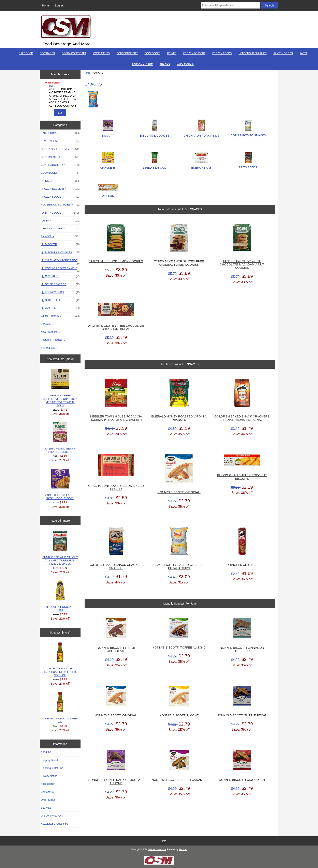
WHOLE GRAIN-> (61, 316)
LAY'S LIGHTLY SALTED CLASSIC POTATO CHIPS (179, 566)
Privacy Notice (49, 776)
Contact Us (47, 792)
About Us (46, 752)
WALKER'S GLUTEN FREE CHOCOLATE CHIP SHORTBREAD (116, 327)
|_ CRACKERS (61, 276)
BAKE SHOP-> (61, 133)
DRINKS (172, 53)
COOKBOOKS (152, 53)
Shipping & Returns (52, 768)
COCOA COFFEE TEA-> (61, 149)
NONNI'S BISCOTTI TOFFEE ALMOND (179, 648)
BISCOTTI (108, 134)
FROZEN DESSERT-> (61, 189)
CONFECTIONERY (127, 53)
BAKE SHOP (26, 53)
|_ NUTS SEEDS (61, 300)
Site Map (46, 808)
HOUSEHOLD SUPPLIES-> (61, 205)
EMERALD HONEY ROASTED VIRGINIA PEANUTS (179, 418)
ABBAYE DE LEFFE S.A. (61, 99)
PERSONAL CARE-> (61, 229)
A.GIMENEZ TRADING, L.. (61, 92)
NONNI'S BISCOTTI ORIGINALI (179, 492)
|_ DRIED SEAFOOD (61, 284)
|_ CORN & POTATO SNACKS (61, 269)
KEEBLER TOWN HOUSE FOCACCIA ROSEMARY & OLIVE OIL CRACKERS (116, 418)
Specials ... (47, 324)
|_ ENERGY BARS (61, 292)
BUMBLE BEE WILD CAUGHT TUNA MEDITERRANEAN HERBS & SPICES (60, 548)
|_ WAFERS (61, 308)
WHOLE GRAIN (185, 64)
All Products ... (49, 348)
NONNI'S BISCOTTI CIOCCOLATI (242, 780)
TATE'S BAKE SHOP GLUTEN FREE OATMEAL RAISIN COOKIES (179, 263)
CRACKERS (108, 166)
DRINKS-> (61, 181)
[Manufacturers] (60, 94)
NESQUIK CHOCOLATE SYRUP (60, 596)
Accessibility (48, 784)
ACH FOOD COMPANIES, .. (61, 106)
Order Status (48, 800)
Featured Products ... (53, 340)
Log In (59, 5)
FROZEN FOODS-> (61, 197)
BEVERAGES (47, 53)
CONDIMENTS (102, 53)
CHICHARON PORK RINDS (201, 134)
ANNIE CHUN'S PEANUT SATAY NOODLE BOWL (60, 484)
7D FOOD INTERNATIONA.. (61, 89)
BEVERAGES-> (61, 141)
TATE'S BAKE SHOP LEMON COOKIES (116, 261)
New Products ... (50, 332)
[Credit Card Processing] (159, 864)
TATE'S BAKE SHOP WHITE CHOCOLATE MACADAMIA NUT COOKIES (242, 264)
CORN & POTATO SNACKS (248, 134)
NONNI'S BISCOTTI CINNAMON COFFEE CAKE (242, 649)
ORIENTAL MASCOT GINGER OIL (60, 707)
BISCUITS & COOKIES (155, 134)
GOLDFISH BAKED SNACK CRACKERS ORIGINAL (116, 566)
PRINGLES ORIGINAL (242, 565)
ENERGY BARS (201, 166)
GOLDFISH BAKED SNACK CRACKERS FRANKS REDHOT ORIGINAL (242, 418)
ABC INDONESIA (61, 102)
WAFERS (108, 194)
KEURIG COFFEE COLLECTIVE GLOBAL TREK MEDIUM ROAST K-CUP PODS (60, 388)
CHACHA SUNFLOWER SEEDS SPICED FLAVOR (116, 487)
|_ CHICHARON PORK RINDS (61, 261)
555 (61, 86)
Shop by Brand (49, 760)
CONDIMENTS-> (61, 157)
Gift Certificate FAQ (52, 816)
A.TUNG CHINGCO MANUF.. (61, 96)
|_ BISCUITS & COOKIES (61, 253)
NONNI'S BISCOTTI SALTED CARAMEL (179, 780)
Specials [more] (60, 633)
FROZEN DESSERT (194, 53)
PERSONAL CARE (142, 64)
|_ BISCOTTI (61, 244)
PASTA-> (61, 221)
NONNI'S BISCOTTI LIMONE (179, 715)
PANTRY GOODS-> (61, 213)
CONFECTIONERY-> (61, 165)
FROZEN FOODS (222, 53)
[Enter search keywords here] (231, 5)
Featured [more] (60, 521)
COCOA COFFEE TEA (74, 53)
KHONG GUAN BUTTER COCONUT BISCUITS (242, 477)
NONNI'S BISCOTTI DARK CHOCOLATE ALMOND (116, 781)
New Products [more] (60, 359)
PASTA (304, 53)
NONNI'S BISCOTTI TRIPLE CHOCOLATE (116, 649)
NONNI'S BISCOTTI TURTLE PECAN (242, 715)
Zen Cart (183, 849)
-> (61, 237)
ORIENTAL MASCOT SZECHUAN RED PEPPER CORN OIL (60, 660)
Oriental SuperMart (157, 849)
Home (46, 5)
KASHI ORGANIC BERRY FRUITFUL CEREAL (60, 438)
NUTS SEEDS (248, 166)
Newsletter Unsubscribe (54, 824)
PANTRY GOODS (283, 53)
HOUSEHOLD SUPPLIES (252, 53)
